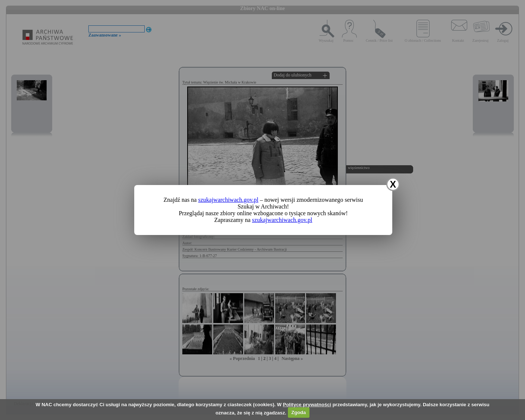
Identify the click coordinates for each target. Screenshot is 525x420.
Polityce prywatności (307, 405)
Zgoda (298, 412)
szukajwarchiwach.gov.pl (228, 200)
